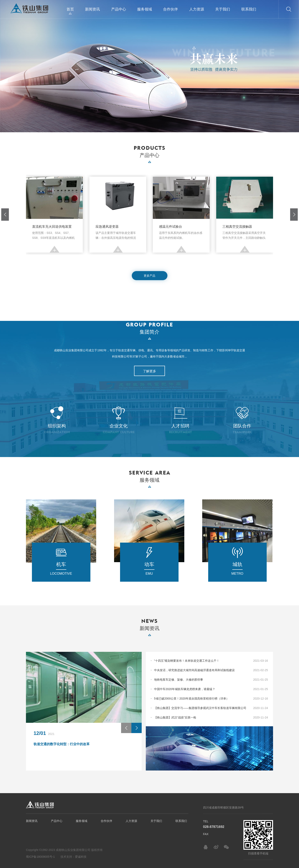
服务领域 (145, 9)
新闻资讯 (92, 9)
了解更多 (149, 371)
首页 (70, 9)
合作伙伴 (171, 9)
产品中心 (119, 9)
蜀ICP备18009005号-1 (40, 857)
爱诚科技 (81, 857)
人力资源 (197, 9)
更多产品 (149, 276)
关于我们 (223, 9)
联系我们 (249, 9)
